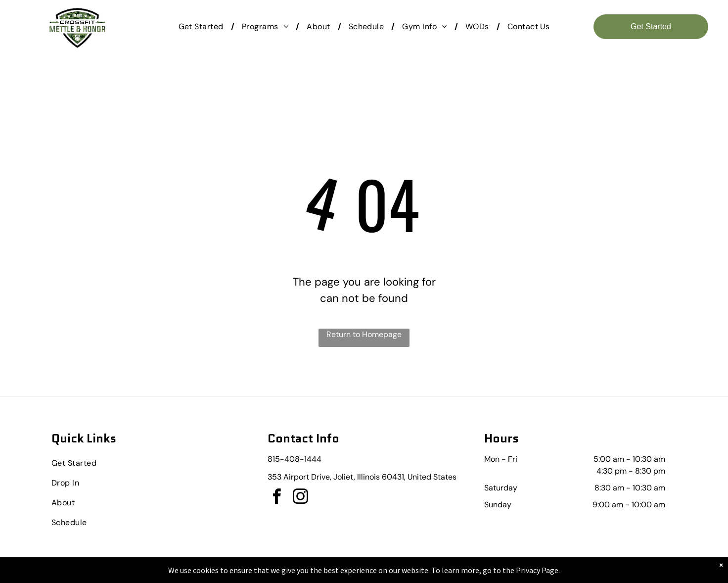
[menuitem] (203, 27)
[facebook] (276, 498)
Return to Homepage (364, 334)
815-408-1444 (295, 459)
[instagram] (300, 498)
